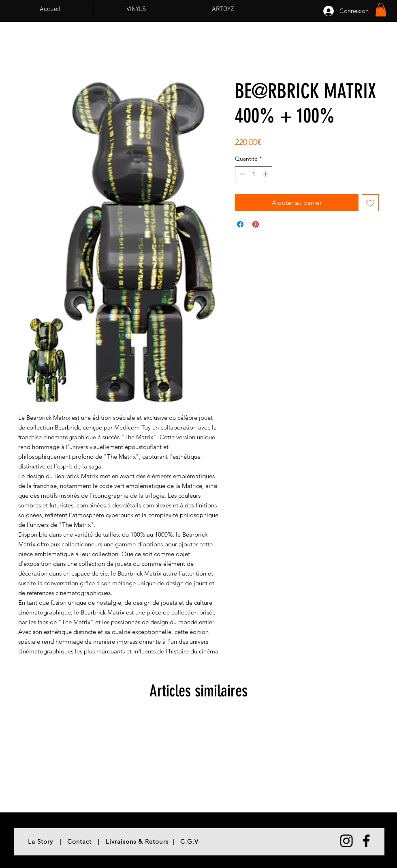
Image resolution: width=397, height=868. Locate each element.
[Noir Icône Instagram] (346, 841)
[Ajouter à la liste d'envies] (370, 203)
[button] (381, 10)
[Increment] (266, 174)
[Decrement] (241, 174)
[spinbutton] (254, 174)
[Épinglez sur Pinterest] (256, 224)
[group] (198, 761)
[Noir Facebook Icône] (366, 841)
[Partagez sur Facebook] (240, 224)
